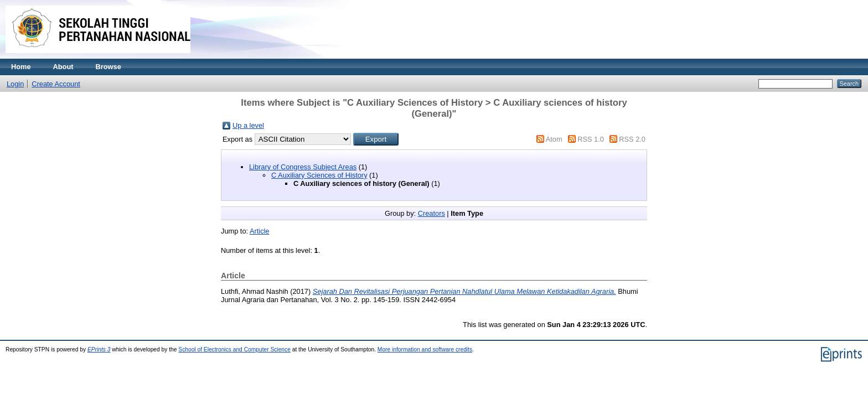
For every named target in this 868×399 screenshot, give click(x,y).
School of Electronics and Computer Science (234, 349)
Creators (432, 213)
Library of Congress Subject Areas (303, 167)
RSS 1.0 (591, 139)
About (63, 67)
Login (15, 84)
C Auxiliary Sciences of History (319, 175)
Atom (554, 139)
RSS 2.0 (632, 139)
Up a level (248, 125)
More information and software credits (425, 349)
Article (260, 231)
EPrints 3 (99, 349)
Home (21, 67)
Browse (108, 67)
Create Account (56, 84)
